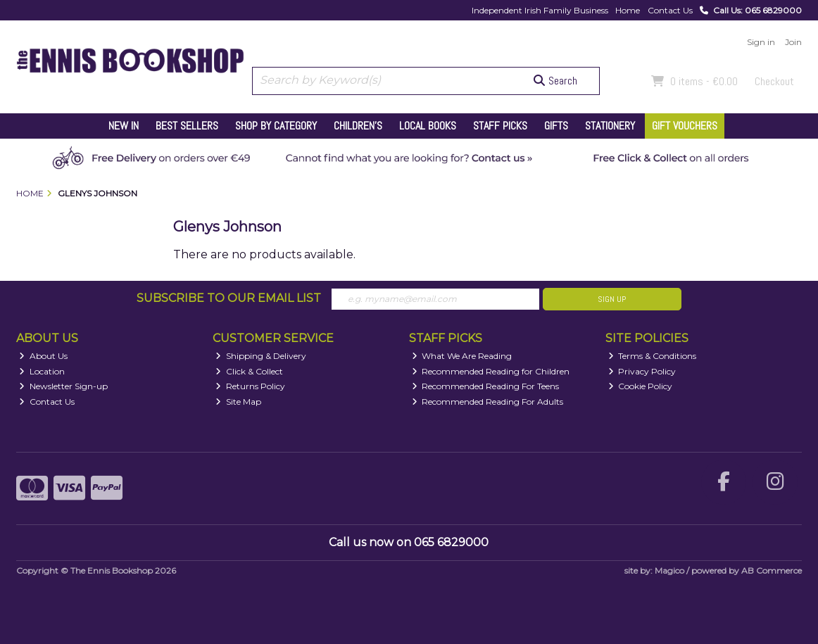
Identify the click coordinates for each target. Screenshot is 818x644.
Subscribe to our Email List (229, 298)
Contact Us (670, 10)
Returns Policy (250, 386)
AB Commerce (772, 570)
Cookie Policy (641, 386)
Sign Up (612, 299)
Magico (669, 570)
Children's (358, 126)
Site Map (238, 402)
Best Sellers (187, 126)
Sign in (761, 42)
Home (628, 10)
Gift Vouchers (685, 126)
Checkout (774, 81)
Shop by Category (276, 126)
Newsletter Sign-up (63, 386)
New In (124, 126)
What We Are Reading (462, 356)
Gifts (556, 126)
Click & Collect (249, 371)
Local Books (428, 126)
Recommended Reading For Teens (486, 386)
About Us (43, 356)
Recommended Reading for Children (491, 371)
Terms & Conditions (653, 356)
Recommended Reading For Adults (488, 402)
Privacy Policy (642, 371)
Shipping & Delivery (261, 356)
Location (42, 371)
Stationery (610, 126)
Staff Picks (500, 126)
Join (793, 42)
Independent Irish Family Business (540, 10)
